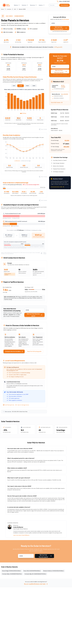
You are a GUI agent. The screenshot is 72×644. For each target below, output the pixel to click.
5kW (14, 86)
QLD (15, 9)
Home (2, 9)
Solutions (25, 5)
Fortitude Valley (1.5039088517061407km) (12, 574)
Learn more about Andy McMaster (21, 535)
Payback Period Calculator (58, 169)
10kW (27, 86)
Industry (42, 5)
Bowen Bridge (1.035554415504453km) (12, 571)
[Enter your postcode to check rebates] (26, 556)
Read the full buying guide (34, 351)
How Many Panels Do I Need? (59, 160)
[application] (24, 103)
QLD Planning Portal (9, 405)
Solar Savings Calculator (58, 163)
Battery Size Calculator (57, 166)
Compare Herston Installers (14, 351)
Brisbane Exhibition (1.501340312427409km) (54, 571)
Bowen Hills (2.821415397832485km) (32, 571)
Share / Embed (43, 129)
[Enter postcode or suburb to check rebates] (54, 5)
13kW (34, 86)
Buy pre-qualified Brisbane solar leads (36, 584)
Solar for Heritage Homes (22, 405)
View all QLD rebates (57, 103)
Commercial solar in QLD (58, 187)
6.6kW (21, 86)
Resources (34, 5)
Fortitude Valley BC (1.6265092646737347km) (35, 574)
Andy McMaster (18, 527)
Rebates (17, 5)
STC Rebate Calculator (57, 172)
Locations (9, 9)
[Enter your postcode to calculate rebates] (60, 23)
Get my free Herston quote (60, 28)
